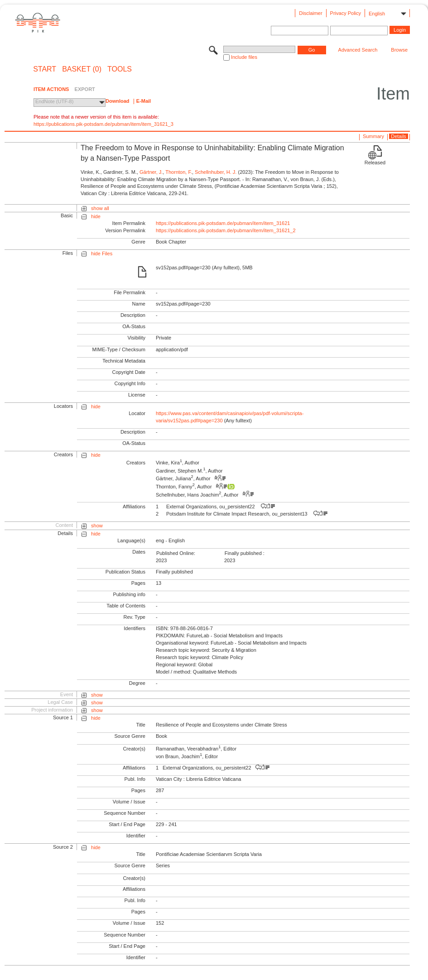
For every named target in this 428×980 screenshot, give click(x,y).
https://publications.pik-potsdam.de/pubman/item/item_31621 (223, 223)
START (45, 69)
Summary (373, 136)
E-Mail (144, 101)
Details (399, 136)
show (97, 526)
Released (375, 163)
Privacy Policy (346, 13)
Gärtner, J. (151, 172)
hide (96, 216)
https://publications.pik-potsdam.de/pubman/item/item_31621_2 (226, 230)
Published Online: (176, 553)
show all (100, 208)
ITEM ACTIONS (51, 89)
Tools (120, 69)
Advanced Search (358, 50)
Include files (244, 57)
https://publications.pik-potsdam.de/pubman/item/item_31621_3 (103, 124)
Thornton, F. (179, 172)
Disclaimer (310, 13)
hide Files (102, 253)
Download (118, 101)
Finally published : (245, 553)
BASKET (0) (82, 69)
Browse (399, 50)
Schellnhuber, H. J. (216, 172)
